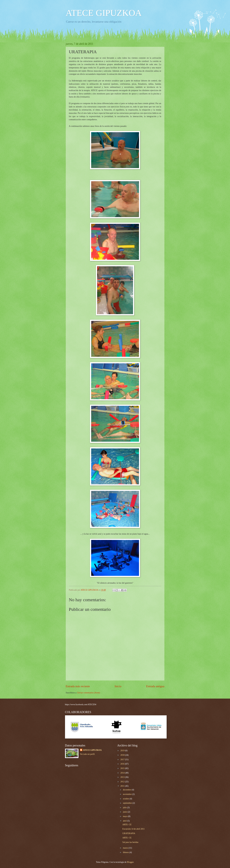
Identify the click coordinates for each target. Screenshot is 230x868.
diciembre (127, 790)
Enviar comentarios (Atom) (89, 693)
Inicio (118, 686)
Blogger (130, 862)
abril (125, 821)
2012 (123, 782)
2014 (123, 773)
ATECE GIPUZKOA (104, 13)
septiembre (128, 803)
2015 (123, 768)
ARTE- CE (127, 825)
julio (125, 808)
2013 (123, 777)
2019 (123, 751)
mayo (125, 816)
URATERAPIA (129, 833)
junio (125, 812)
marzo (126, 848)
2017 (123, 760)
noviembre (127, 794)
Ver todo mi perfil (87, 754)
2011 (123, 786)
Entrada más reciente (78, 686)
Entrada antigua (155, 686)
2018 (123, 755)
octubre (126, 799)
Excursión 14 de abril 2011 (134, 829)
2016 (123, 764)
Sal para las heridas (130, 842)
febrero (126, 852)
